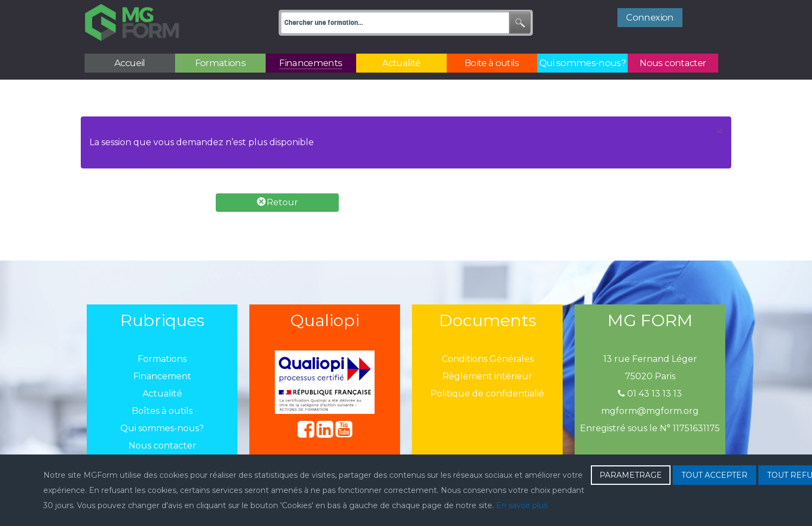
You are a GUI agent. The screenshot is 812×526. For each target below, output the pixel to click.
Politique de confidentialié (487, 394)
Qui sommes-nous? (162, 428)
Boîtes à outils (162, 411)
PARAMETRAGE (631, 475)
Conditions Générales (488, 359)
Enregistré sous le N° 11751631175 (650, 428)
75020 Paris (650, 376)
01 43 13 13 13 (650, 394)
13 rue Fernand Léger (650, 359)
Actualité (162, 394)
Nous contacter (162, 446)
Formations (162, 359)
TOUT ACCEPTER (714, 475)
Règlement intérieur (487, 376)
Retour (278, 202)
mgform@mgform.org (650, 411)
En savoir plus (522, 505)
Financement (162, 376)
